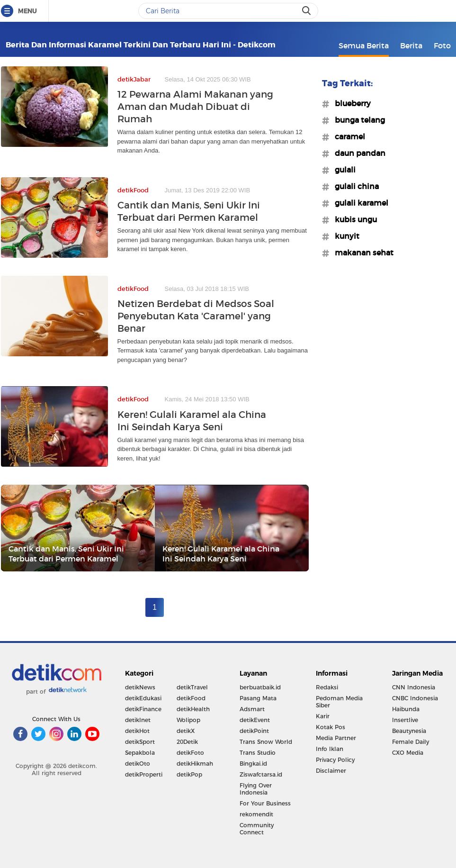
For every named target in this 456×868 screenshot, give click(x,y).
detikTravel (192, 687)
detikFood (191, 698)
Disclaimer (331, 771)
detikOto (138, 764)
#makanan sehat (361, 253)
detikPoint (254, 731)
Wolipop (188, 720)
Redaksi (327, 687)
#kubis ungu (353, 219)
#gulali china (354, 186)
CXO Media (408, 753)
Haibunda (406, 709)
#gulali (342, 170)
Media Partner (336, 738)
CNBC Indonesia (415, 698)
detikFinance (143, 709)
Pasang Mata (258, 698)
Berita (411, 45)
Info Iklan (330, 749)
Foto (442, 45)
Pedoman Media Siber (339, 702)
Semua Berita (364, 45)
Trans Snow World (266, 742)
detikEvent (255, 720)
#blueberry (350, 103)
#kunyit (344, 236)
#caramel (347, 136)
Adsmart (252, 709)
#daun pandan (357, 153)
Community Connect (257, 829)
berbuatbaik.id (260, 687)
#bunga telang (357, 120)
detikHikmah (195, 764)
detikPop (189, 774)
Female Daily (411, 742)
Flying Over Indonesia (256, 789)
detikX (186, 731)
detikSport (140, 742)
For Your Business (265, 803)
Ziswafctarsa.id (261, 774)
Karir (323, 716)
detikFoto (190, 753)
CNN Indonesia (414, 687)
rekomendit (256, 814)
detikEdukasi (143, 698)
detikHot (137, 731)
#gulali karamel (359, 203)
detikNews (140, 687)
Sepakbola (140, 753)
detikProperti (144, 774)
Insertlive (405, 720)
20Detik (187, 742)
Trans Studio (258, 753)
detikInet (138, 720)
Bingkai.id (253, 764)
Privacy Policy (335, 760)
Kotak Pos (331, 727)
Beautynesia (409, 731)
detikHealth (193, 709)
